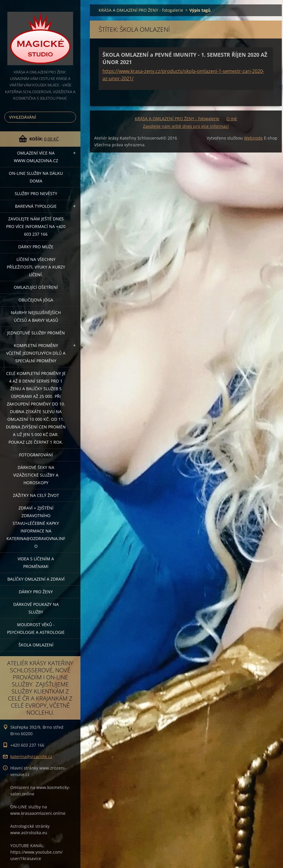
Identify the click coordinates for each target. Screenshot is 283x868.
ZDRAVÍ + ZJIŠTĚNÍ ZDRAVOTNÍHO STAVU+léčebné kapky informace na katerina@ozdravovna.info (36, 527)
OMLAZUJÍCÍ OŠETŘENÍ (36, 287)
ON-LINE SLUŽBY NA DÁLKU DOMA (36, 177)
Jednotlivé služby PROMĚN (36, 333)
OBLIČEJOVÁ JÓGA (36, 300)
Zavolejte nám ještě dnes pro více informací (186, 126)
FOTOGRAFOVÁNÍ (36, 455)
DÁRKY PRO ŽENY (36, 592)
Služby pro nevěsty (36, 193)
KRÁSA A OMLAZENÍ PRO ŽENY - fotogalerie (141, 10)
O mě (232, 119)
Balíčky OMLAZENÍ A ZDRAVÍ (36, 579)
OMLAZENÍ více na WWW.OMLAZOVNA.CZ (36, 157)
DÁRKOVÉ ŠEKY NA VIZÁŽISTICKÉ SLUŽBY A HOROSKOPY (36, 475)
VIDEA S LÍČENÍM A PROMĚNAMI (36, 563)
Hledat (70, 117)
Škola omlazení (36, 645)
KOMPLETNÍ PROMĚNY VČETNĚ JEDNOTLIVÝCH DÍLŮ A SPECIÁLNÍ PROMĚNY (36, 353)
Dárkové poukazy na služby (36, 608)
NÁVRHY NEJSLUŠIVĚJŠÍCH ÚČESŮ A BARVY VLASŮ (36, 316)
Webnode (253, 138)
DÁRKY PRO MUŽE (36, 247)
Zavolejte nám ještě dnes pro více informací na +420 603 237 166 (36, 226)
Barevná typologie (36, 206)
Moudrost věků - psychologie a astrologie (36, 628)
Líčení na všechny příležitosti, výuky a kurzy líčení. (36, 267)
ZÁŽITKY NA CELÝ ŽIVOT (36, 495)
